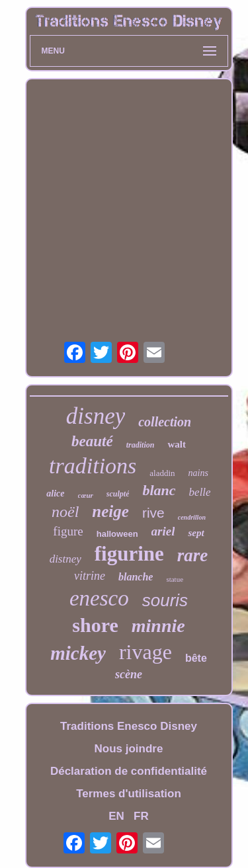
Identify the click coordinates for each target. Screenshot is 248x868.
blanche (136, 577)
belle (200, 492)
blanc (159, 490)
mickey (78, 653)
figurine (129, 554)
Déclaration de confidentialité (129, 771)
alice (55, 493)
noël (65, 512)
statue (175, 579)
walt (177, 444)
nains (198, 473)
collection (165, 422)
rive (153, 513)
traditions (93, 466)
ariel (163, 531)
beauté (92, 441)
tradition (141, 445)
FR (141, 816)
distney (65, 559)
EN (116, 816)
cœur (86, 495)
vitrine (90, 576)
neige (110, 511)
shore (95, 625)
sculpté (118, 494)
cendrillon (192, 517)
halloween (117, 534)
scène (129, 674)
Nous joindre (129, 749)
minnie (158, 626)
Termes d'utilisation (129, 794)
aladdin (162, 473)
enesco (99, 598)
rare (193, 555)
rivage (145, 652)
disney (96, 416)
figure (68, 531)
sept (196, 533)
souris (165, 600)
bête (196, 658)
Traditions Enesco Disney (129, 726)
